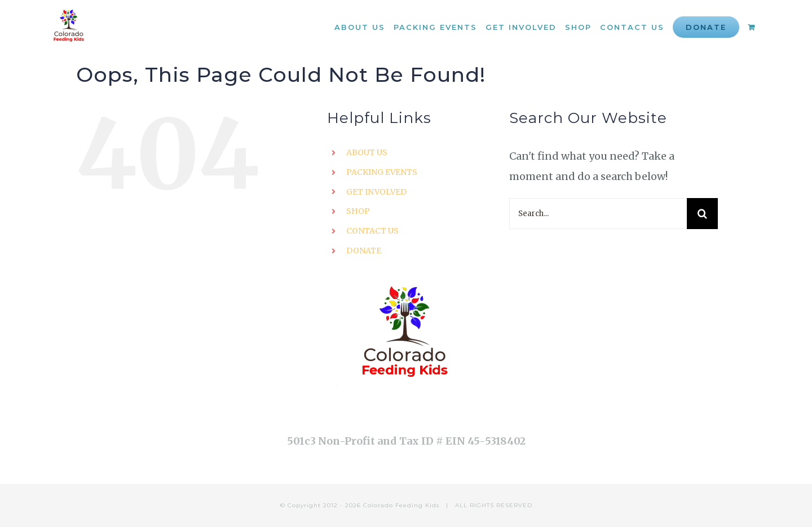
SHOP (358, 211)
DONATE (364, 251)
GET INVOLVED (376, 192)
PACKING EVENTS (382, 172)
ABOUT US (367, 152)
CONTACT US (372, 231)
